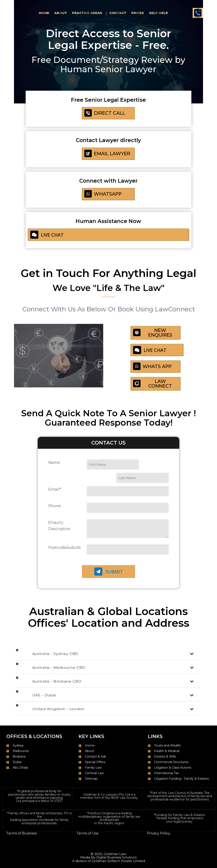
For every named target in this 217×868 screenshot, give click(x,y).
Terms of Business (22, 821)
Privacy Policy (159, 821)
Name (54, 460)
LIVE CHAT (47, 235)
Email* (55, 477)
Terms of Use (88, 821)
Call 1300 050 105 (198, 13)
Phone (55, 493)
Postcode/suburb (65, 535)
